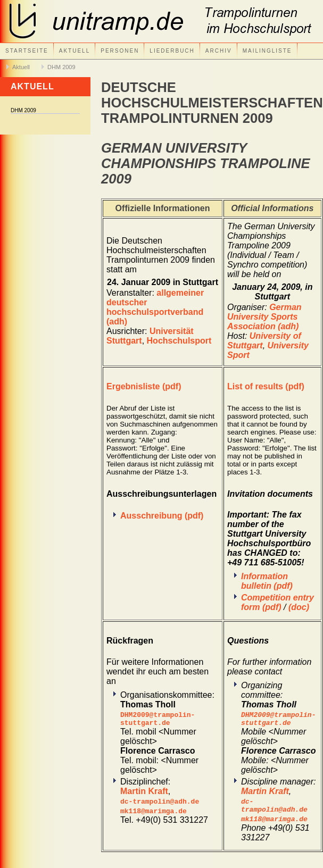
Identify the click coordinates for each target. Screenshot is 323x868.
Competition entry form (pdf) (278, 602)
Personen (120, 51)
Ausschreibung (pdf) (162, 516)
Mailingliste (267, 51)
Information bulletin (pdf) (267, 581)
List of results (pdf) (266, 386)
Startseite (27, 51)
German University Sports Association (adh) (264, 317)
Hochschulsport (179, 341)
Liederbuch (172, 51)
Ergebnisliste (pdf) (144, 386)
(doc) (299, 607)
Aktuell (74, 51)
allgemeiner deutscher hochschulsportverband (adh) (155, 307)
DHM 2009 (61, 67)
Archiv (219, 51)
